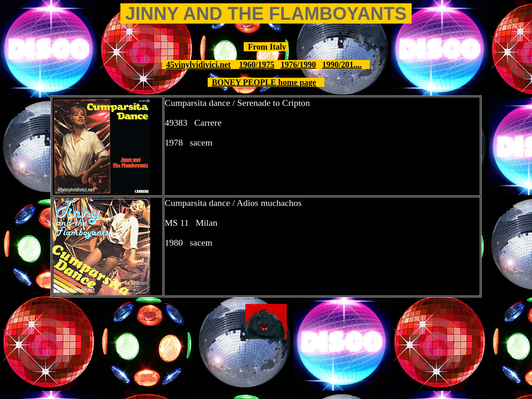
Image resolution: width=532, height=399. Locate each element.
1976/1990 (298, 65)
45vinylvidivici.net (199, 65)
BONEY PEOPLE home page (264, 82)
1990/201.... (342, 65)
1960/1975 (257, 65)
